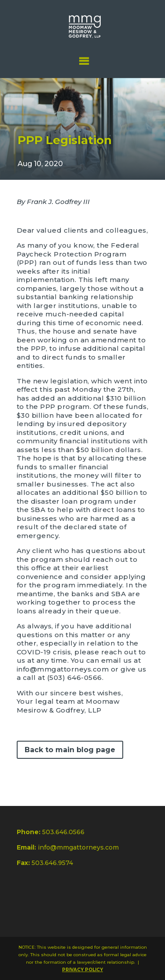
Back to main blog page (70, 750)
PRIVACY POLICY (82, 970)
